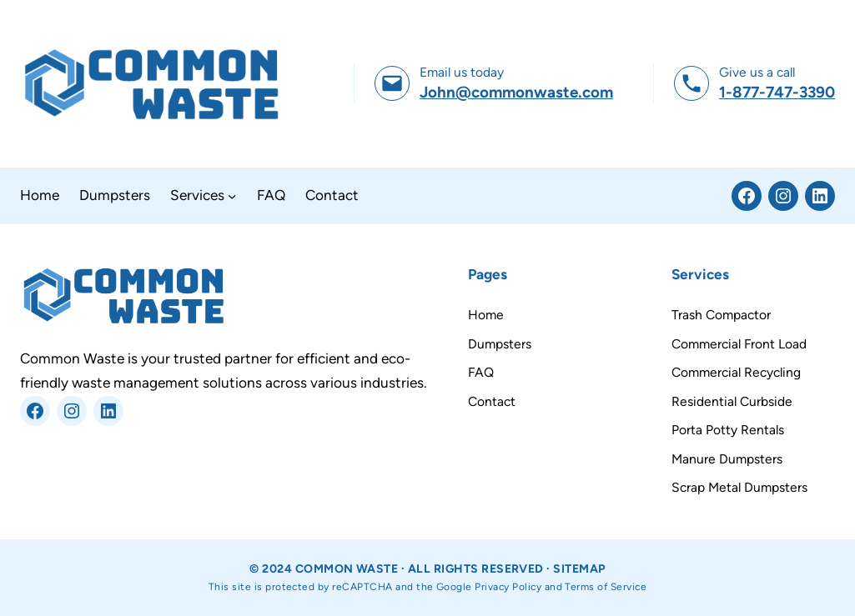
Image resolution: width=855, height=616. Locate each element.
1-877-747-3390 (777, 92)
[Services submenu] (232, 196)
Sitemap (579, 569)
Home (486, 315)
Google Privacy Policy (489, 587)
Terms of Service (606, 587)
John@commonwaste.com (516, 92)
